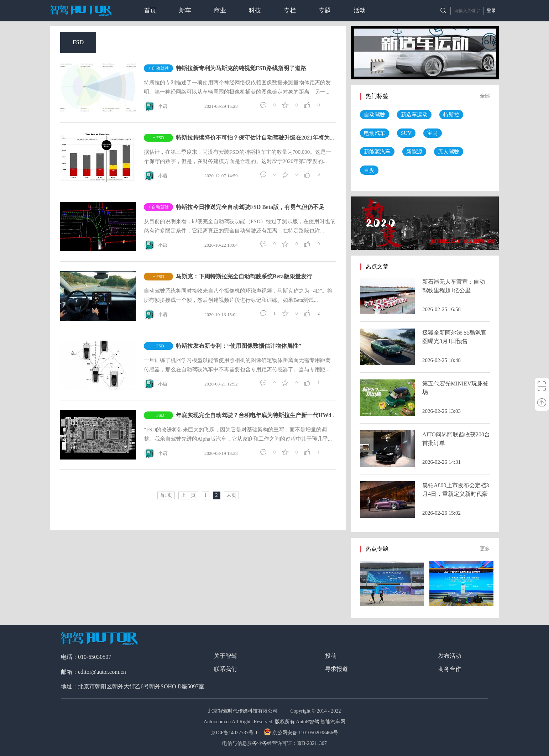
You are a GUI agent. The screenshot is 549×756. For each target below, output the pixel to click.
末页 (231, 495)
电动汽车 (375, 133)
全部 (485, 96)
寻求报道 (336, 669)
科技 (255, 10)
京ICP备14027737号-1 (235, 733)
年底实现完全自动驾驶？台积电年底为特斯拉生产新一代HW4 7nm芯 (263, 415)
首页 (150, 10)
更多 (485, 549)
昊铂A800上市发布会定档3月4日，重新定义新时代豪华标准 (456, 494)
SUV (406, 133)
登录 (491, 10)
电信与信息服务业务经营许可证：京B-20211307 (274, 743)
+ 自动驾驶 (158, 68)
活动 (360, 10)
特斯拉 (451, 115)
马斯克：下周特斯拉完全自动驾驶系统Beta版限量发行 (244, 276)
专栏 (290, 10)
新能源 (414, 152)
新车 (185, 10)
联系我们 (225, 669)
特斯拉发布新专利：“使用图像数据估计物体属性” (239, 346)
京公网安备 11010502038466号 (302, 733)
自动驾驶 (375, 115)
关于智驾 (225, 656)
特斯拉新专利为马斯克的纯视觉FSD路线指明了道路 (241, 68)
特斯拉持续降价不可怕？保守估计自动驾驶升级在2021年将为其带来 (261, 138)
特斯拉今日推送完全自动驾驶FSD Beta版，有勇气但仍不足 (250, 207)
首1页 (166, 495)
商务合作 (450, 669)
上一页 (188, 495)
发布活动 (450, 656)
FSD (78, 42)
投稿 (331, 656)
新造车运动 (414, 115)
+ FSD (158, 138)
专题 (325, 10)
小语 (156, 106)
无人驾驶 (449, 152)
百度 (369, 170)
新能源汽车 (377, 152)
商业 (220, 10)
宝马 (433, 133)
